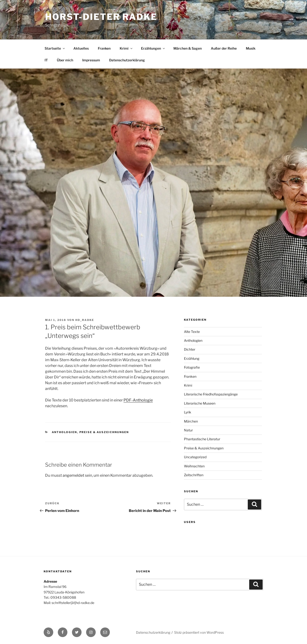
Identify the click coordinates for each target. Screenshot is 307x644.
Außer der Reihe (224, 48)
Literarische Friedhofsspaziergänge (211, 394)
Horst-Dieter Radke (101, 17)
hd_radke (85, 320)
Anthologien (65, 432)
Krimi (126, 48)
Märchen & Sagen (188, 48)
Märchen (191, 421)
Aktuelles (81, 48)
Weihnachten (194, 466)
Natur (188, 430)
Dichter (190, 349)
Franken (104, 48)
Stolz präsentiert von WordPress (199, 632)
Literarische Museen (200, 403)
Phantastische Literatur (202, 439)
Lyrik (188, 412)
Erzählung (192, 358)
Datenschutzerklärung (127, 60)
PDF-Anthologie (138, 400)
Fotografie (192, 367)
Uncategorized (195, 457)
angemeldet (73, 475)
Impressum (91, 60)
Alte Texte (192, 332)
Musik (251, 48)
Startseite (55, 48)
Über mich (65, 60)
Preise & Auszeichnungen (104, 432)
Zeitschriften (194, 475)
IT (46, 60)
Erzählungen (153, 48)
